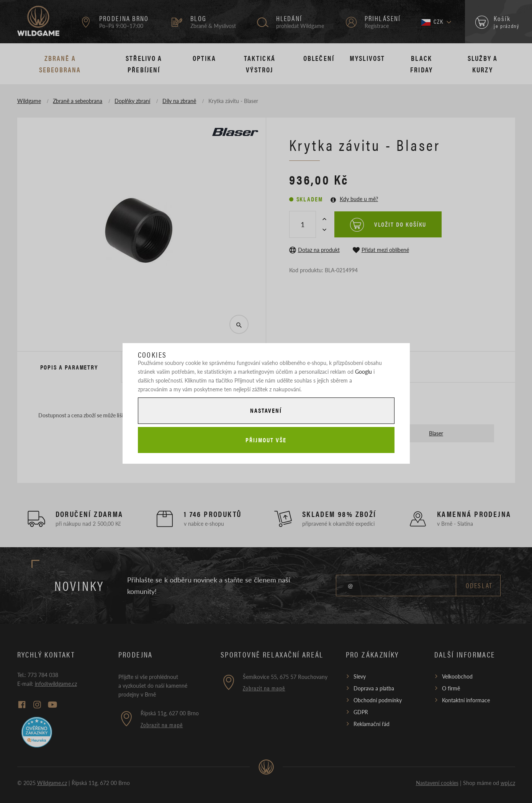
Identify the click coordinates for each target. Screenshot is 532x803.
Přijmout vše (266, 440)
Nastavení (266, 410)
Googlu (363, 371)
